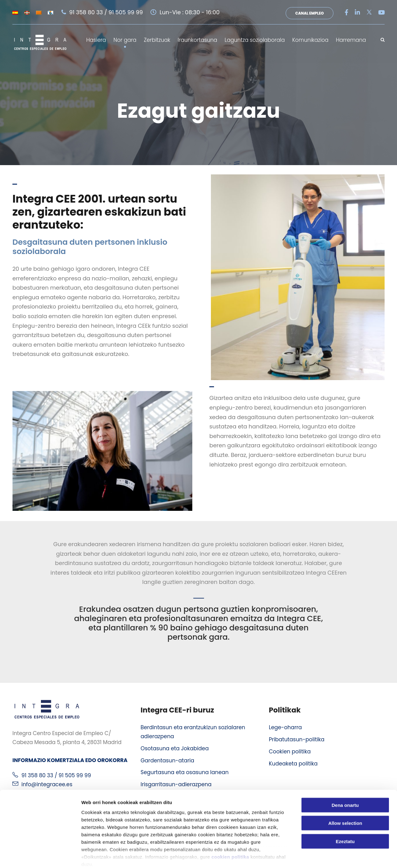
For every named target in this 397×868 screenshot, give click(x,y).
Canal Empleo (310, 13)
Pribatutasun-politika (297, 739)
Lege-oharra (285, 726)
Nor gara (125, 40)
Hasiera (96, 40)
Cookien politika (290, 751)
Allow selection (345, 790)
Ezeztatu (345, 809)
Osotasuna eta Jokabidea (175, 747)
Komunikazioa (310, 40)
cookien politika (230, 824)
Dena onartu (345, 772)
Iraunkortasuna (197, 40)
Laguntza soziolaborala (255, 40)
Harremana (351, 40)
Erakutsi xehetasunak (346, 856)
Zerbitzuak (157, 40)
